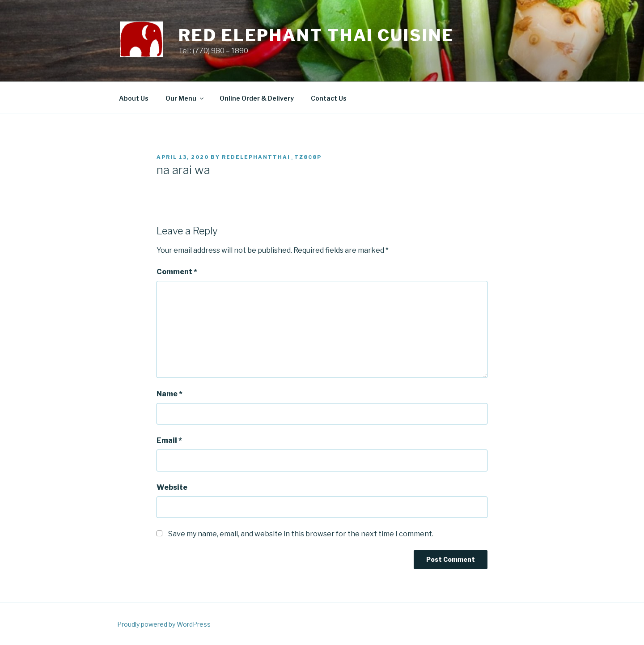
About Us (134, 98)
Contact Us (329, 98)
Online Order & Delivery (257, 98)
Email (169, 440)
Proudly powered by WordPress (164, 624)
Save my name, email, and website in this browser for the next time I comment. (301, 534)
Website (172, 487)
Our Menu (185, 98)
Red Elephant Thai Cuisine (316, 35)
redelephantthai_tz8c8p (272, 157)
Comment (177, 272)
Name (169, 394)
